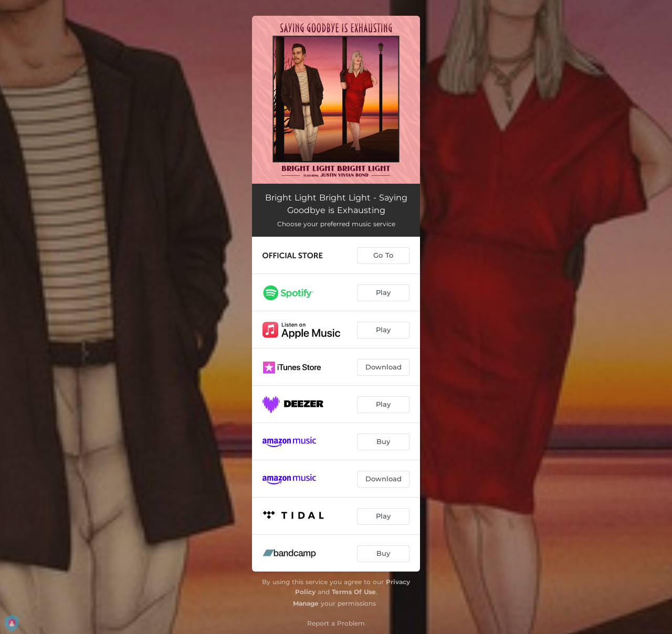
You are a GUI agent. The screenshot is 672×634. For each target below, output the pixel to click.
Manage (306, 603)
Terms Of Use (354, 592)
